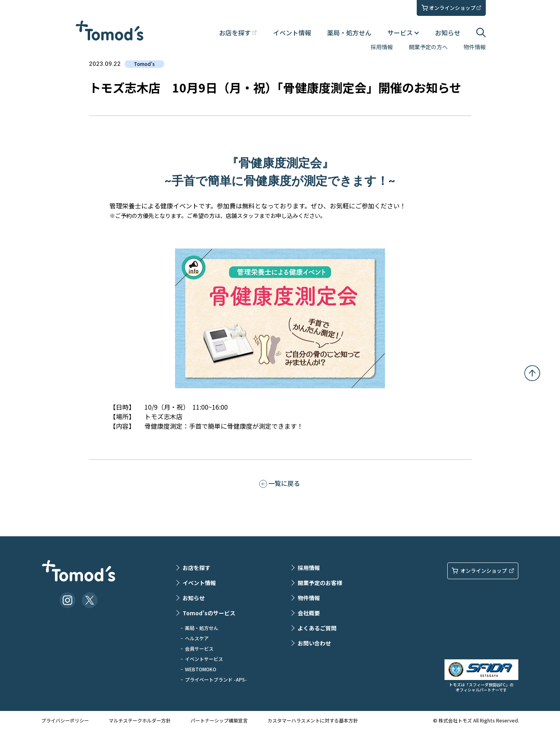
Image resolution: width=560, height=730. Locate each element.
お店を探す (196, 568)
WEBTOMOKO (201, 669)
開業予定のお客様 (320, 583)
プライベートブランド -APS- (216, 679)
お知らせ (448, 33)
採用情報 (382, 47)
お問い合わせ (314, 643)
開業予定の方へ (428, 47)
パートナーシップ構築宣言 (219, 720)
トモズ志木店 (164, 416)
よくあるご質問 (317, 628)
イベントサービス (204, 659)
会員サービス (199, 648)
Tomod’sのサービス (209, 613)
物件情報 (475, 47)
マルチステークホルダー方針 (140, 720)
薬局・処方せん (349, 33)
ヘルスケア (197, 638)
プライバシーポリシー (65, 720)
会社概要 (309, 613)
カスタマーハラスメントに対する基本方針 (313, 720)
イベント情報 (292, 33)
